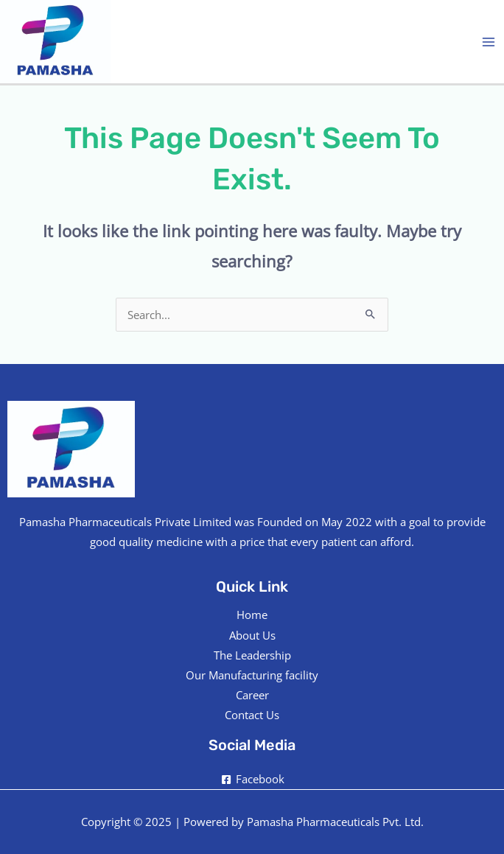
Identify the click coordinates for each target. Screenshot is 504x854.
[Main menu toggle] (489, 42)
